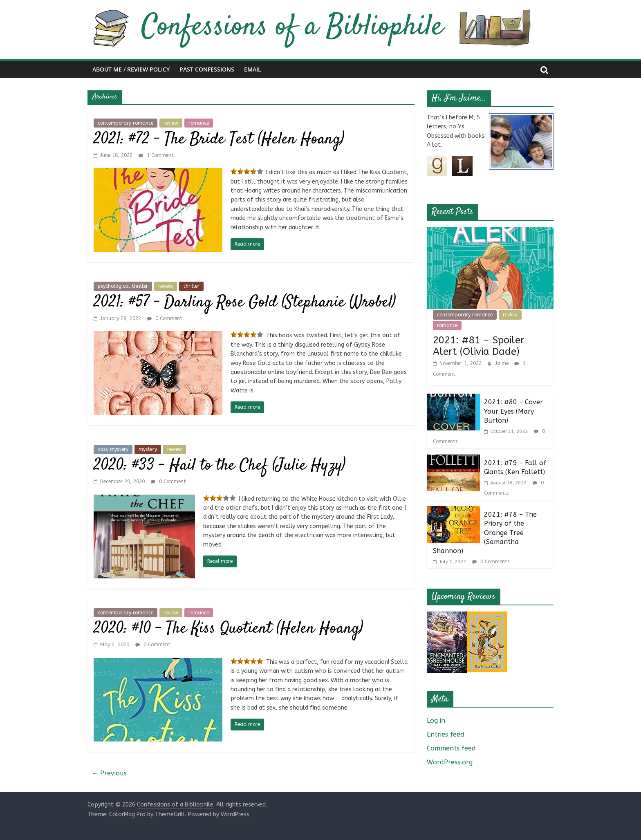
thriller (191, 286)
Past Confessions (207, 69)
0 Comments (491, 562)
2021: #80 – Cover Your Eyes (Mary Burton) (513, 411)
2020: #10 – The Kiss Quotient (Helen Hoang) (228, 629)
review (171, 123)
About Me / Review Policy (131, 69)
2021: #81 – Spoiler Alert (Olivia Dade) (479, 346)
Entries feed (446, 734)
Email (253, 69)
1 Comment (156, 155)
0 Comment (165, 318)
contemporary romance (126, 123)
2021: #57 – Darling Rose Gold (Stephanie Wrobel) (245, 303)
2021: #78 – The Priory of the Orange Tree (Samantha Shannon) (485, 533)
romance (199, 123)
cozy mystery (113, 449)
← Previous (109, 773)
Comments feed (451, 748)
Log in (436, 720)
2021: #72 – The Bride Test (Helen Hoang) (219, 140)
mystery (148, 449)
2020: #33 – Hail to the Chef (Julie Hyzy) (220, 466)
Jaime (503, 363)
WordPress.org (450, 762)
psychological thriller (123, 286)
